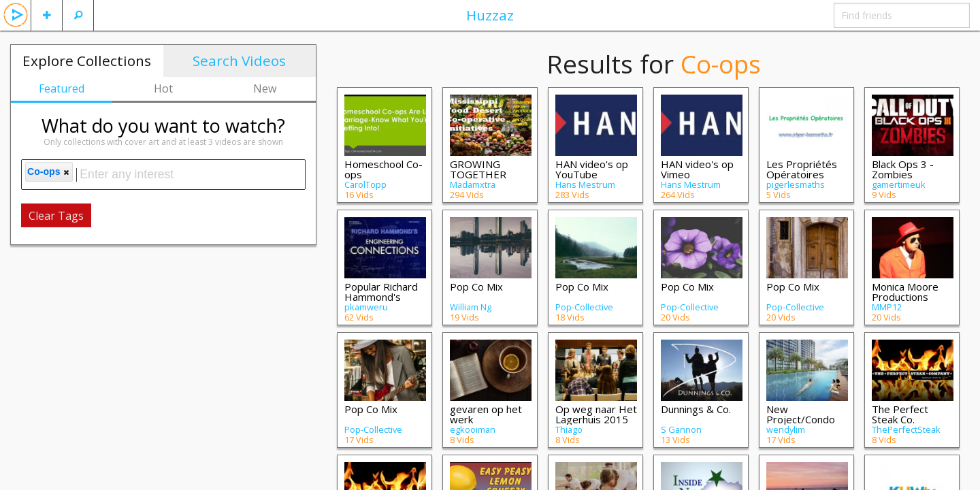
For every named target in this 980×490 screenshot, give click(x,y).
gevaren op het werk (486, 414)
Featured (62, 88)
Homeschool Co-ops (383, 169)
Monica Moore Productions (905, 292)
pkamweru (366, 307)
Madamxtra (473, 184)
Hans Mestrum (585, 184)
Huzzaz (490, 15)
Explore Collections (87, 61)
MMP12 (887, 307)
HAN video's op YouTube (592, 169)
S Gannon (681, 429)
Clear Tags (56, 216)
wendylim (786, 429)
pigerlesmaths (796, 184)
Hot (163, 88)
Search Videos (239, 61)
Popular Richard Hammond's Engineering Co (381, 297)
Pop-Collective (584, 307)
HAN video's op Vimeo (697, 169)
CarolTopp (365, 184)
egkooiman (473, 429)
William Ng (471, 307)
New (265, 88)
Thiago (569, 429)
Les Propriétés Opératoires (802, 169)
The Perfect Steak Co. (900, 414)
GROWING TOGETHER (478, 169)
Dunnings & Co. (696, 409)
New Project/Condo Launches (801, 419)
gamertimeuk (899, 184)
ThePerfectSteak (906, 429)
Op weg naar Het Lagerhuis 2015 (596, 414)
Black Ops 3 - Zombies (903, 169)
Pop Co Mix (476, 287)
